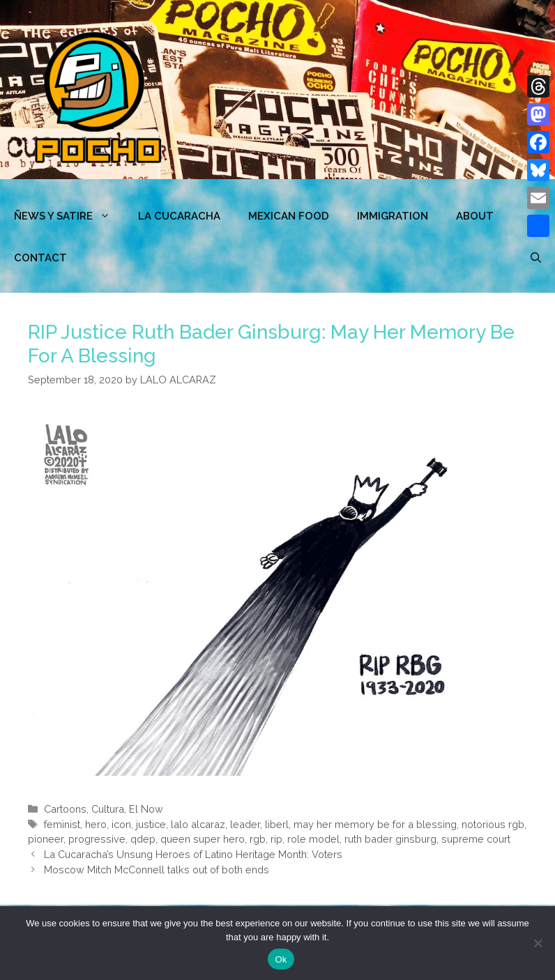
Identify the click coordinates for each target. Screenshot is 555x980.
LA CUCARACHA (179, 216)
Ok (281, 959)
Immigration (393, 216)
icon (121, 824)
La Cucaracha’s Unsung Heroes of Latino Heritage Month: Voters (193, 854)
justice (151, 824)
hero (96, 824)
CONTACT (40, 258)
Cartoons (65, 809)
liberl (277, 824)
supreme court (476, 839)
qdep (143, 839)
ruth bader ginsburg (390, 839)
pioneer (46, 839)
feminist (62, 824)
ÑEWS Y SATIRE (69, 216)
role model (313, 839)
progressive (97, 839)
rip (276, 839)
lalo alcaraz (198, 824)
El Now (146, 809)
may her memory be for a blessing (375, 824)
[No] (538, 943)
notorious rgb (493, 824)
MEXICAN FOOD (289, 216)
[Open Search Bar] (536, 258)
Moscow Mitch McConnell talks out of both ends (157, 870)
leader (245, 824)
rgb (258, 839)
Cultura (108, 809)
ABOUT (475, 216)
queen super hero (203, 839)
